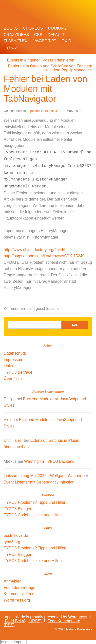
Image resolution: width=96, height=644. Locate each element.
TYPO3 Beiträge (18, 372)
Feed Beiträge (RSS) (23, 621)
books (11, 28)
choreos (33, 28)
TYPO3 (10, 47)
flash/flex (16, 41)
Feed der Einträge (19, 588)
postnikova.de (16, 535)
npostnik (34, 111)
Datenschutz (15, 353)
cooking (58, 28)
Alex (8, 420)
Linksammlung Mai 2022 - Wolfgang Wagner (43, 476)
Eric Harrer (13, 440)
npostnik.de (42, 9)
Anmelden (13, 581)
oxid (66, 41)
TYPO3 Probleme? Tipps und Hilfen (35, 502)
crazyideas (16, 35)
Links (8, 366)
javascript (44, 41)
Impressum (13, 360)
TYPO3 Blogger (18, 509)
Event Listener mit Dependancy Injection (39, 482)
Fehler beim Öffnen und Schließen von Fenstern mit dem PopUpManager (50, 68)
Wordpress (78, 617)
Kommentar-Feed (19, 594)
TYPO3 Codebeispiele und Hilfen (33, 515)
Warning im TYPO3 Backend (49, 461)
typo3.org (12, 542)
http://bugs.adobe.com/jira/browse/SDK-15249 (44, 256)
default (56, 35)
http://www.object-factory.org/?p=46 (35, 250)
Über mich (13, 378)
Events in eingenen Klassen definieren (40, 60)
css (38, 35)
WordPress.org (17, 600)
